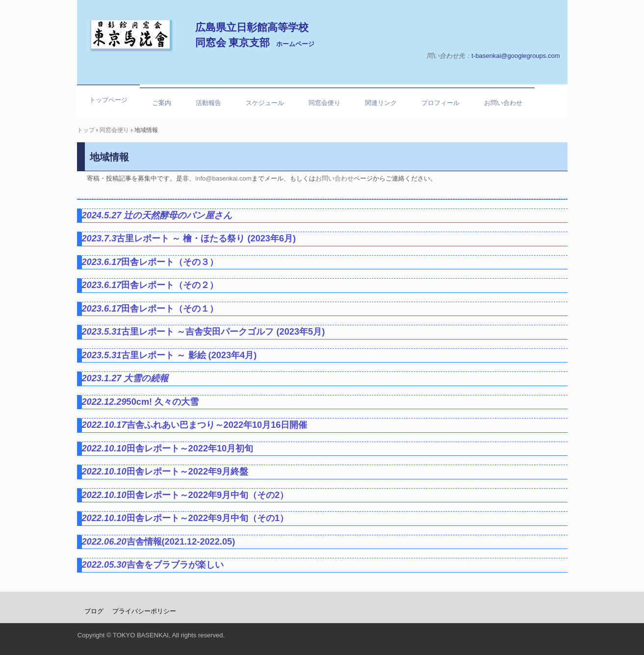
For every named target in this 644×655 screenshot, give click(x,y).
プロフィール (440, 103)
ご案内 (162, 103)
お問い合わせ (503, 103)
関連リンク (381, 103)
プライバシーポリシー (144, 611)
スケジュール (265, 103)
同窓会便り (324, 103)
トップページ (108, 100)
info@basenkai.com (223, 178)
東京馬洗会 (131, 35)
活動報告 (208, 103)
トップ (86, 130)
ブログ (94, 611)
